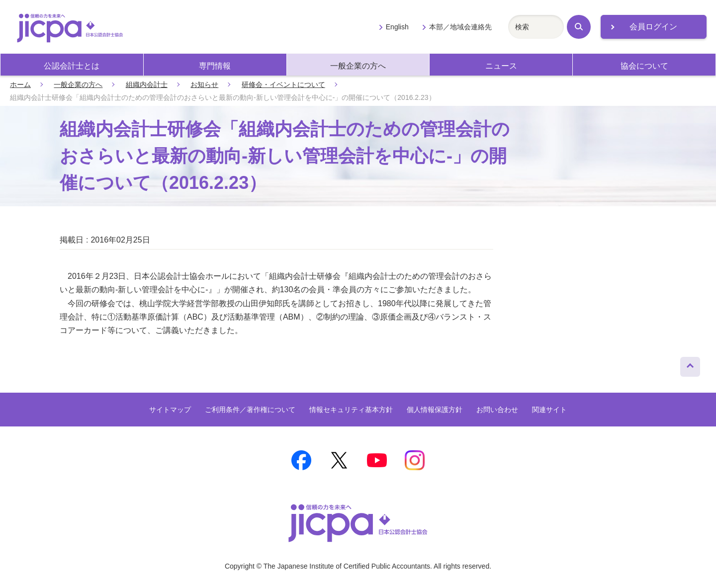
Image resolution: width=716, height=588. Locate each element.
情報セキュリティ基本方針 (351, 410)
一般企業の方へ (358, 66)
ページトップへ (690, 364)
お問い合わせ (497, 410)
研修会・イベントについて (283, 84)
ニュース (501, 66)
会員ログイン (653, 27)
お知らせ (204, 84)
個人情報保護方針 (435, 410)
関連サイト (549, 410)
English (397, 27)
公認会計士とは (72, 66)
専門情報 (215, 66)
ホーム (20, 84)
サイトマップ (170, 410)
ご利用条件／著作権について (250, 410)
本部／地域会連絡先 (460, 27)
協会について (644, 66)
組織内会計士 (147, 84)
